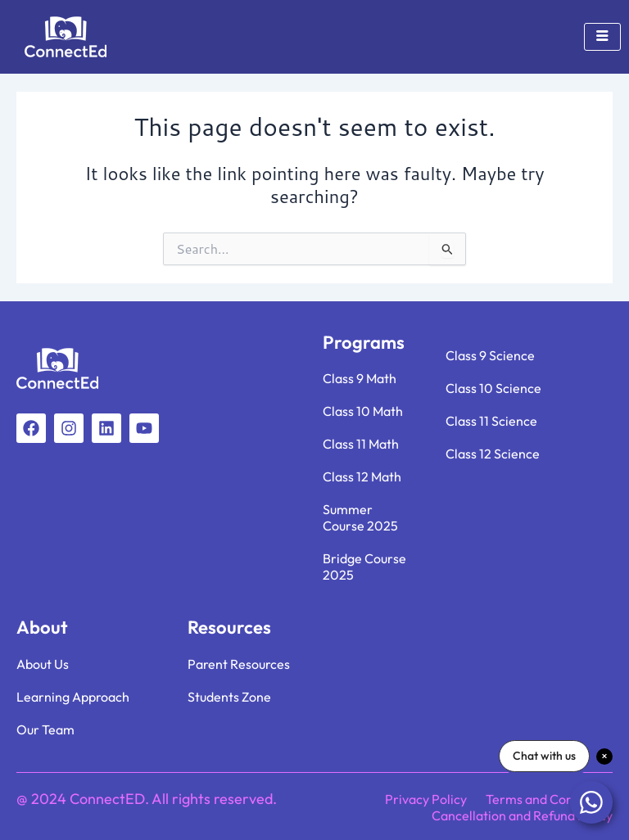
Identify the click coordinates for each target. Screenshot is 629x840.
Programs (364, 342)
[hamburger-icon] (602, 37)
